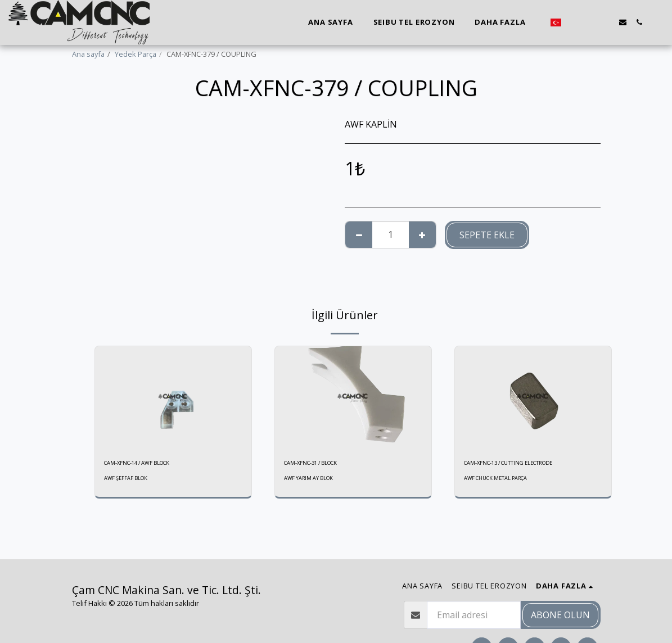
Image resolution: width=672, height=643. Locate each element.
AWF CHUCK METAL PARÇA (500, 481)
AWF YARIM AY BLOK (311, 481)
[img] (173, 398)
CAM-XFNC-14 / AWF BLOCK (148, 464)
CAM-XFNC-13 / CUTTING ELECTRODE (524, 464)
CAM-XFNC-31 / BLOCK (320, 464)
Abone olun (560, 615)
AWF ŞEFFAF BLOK (128, 481)
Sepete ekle (487, 235)
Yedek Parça (136, 54)
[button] (574, 22)
